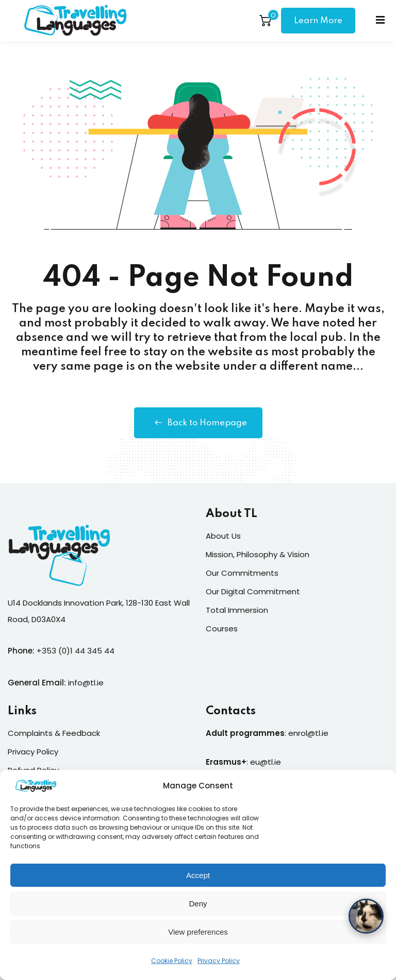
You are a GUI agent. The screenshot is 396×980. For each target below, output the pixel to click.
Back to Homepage (198, 423)
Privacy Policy (219, 966)
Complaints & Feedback (54, 733)
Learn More (318, 21)
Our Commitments (242, 573)
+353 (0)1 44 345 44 (76, 651)
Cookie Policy (172, 966)
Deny (198, 908)
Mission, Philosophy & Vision (258, 554)
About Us (223, 536)
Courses (222, 629)
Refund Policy (33, 770)
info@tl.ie (86, 683)
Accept (198, 880)
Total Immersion (237, 610)
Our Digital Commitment (253, 591)
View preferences (198, 936)
